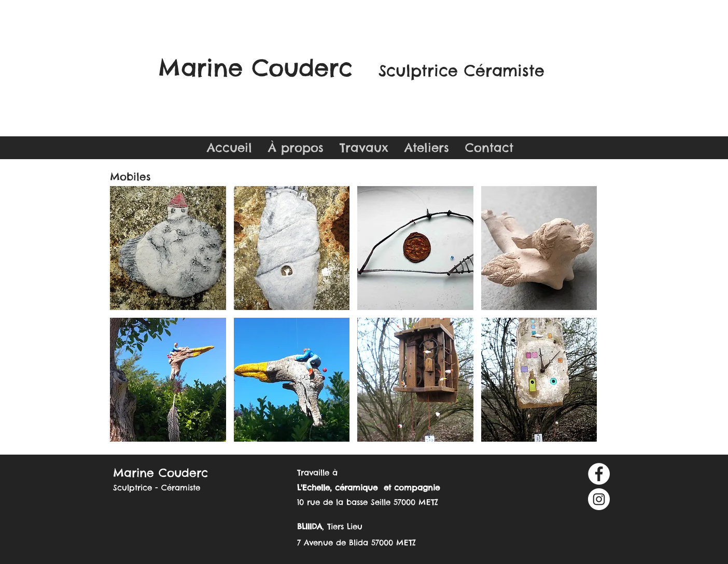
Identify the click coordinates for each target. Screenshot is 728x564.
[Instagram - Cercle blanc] (599, 499)
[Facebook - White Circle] (599, 474)
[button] (364, 148)
